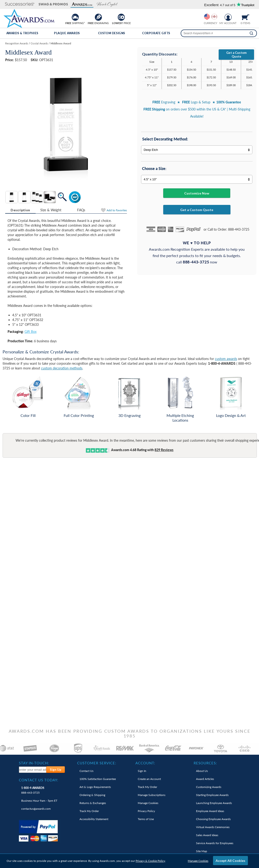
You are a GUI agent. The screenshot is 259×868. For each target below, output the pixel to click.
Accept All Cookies (230, 861)
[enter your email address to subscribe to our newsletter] (33, 770)
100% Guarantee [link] (98, 779)
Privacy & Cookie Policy (150, 861)
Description (20, 210)
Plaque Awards (67, 33)
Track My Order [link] (89, 811)
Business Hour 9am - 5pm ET (39, 801)
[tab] (20, 210)
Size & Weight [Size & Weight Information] (51, 210)
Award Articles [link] (205, 779)
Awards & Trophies (22, 33)
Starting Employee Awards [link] (212, 795)
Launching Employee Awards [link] (214, 803)
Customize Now (197, 193)
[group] (211, 17)
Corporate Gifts (156, 33)
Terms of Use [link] (146, 819)
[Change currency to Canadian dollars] (214, 17)
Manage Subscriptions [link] (152, 795)
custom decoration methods (62, 368)
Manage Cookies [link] (148, 803)
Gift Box (31, 332)
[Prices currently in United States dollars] (207, 17)
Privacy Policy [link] (146, 811)
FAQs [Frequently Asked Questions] (81, 210)
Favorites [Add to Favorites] (117, 210)
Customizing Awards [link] (209, 787)
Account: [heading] (145, 763)
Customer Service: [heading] (97, 763)
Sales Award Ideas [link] (207, 835)
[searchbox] (219, 33)
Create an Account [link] (149, 779)
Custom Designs (112, 33)
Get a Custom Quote (236, 55)
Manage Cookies (198, 861)
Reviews (164, 450)
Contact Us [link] (86, 771)
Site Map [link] (202, 851)
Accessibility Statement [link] (94, 819)
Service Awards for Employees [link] (215, 843)
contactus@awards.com (36, 809)
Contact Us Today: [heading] (39, 780)
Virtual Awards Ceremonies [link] (213, 827)
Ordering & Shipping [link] (92, 795)
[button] (19, 4)
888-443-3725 (33, 790)
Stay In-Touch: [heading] (34, 763)
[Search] (251, 33)
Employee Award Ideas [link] (210, 811)
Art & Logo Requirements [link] (95, 787)
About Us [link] (202, 771)
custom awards (226, 359)
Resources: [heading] (205, 763)
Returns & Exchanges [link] (93, 803)
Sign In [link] (142, 771)
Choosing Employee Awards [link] (213, 819)
